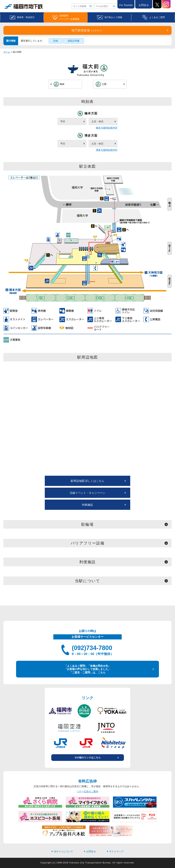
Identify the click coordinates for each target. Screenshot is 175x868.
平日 (63, 121)
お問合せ (144, 5)
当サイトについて (62, 851)
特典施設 (87, 505)
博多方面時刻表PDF (107, 150)
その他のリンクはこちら (87, 757)
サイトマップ (115, 851)
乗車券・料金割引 (26, 17)
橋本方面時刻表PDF (107, 128)
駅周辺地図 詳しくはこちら (87, 481)
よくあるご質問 (157, 17)
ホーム (7, 52)
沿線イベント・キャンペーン (87, 493)
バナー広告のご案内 (87, 791)
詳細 (56, 41)
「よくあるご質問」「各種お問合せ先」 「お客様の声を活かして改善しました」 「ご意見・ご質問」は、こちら (87, 669)
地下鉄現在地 (87, 30)
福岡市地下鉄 (24, 6)
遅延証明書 (73, 41)
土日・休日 (97, 121)
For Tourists (126, 5)
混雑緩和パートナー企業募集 (69, 17)
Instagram (166, 4)
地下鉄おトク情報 (113, 17)
